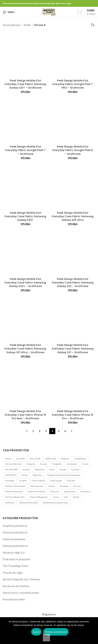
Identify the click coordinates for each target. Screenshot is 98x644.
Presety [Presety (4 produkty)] (77, 486)
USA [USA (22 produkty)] (66, 497)
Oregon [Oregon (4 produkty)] (23, 481)
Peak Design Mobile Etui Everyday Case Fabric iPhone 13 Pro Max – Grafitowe (25, 415)
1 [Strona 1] (33, 431)
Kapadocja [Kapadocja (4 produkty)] (40, 469)
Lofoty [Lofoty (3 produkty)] (25, 475)
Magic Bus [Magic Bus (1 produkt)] (37, 475)
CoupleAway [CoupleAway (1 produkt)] (80, 459)
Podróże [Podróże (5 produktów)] (71, 481)
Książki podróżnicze (15, 526)
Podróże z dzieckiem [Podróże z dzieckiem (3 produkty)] (15, 486)
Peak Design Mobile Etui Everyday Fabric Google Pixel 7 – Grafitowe (25, 150)
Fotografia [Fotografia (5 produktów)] (57, 464)
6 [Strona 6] (65, 431)
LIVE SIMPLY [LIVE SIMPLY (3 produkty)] (11, 475)
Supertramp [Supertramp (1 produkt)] (70, 491)
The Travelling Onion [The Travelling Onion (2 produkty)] (15, 497)
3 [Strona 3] (46, 431)
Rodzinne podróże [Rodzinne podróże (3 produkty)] (37, 491)
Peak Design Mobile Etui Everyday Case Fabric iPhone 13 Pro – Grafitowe (73, 415)
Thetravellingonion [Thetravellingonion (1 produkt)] (39, 497)
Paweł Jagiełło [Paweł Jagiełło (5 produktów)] (39, 481)
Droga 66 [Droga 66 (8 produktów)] (31, 464)
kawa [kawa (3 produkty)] (52, 469)
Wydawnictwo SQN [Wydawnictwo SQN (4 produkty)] (29, 503)
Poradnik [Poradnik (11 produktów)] (64, 486)
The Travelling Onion (15, 566)
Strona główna (12, 25)
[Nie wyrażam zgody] (46, 638)
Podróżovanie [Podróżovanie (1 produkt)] (37, 486)
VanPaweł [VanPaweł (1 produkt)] (10, 503)
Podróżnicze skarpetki (16, 559)
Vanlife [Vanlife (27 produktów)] (76, 497)
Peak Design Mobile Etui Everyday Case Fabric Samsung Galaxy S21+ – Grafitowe (25, 84)
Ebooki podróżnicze (15, 532)
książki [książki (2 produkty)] (63, 469)
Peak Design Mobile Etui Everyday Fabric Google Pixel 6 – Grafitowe (73, 150)
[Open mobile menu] (9, 12)
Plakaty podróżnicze (15, 546)
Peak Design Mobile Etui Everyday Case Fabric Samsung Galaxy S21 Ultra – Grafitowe (25, 349)
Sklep (27, 25)
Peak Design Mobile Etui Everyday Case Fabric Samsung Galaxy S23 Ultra (73, 216)
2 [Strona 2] (39, 431)
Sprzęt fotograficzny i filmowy (21, 579)
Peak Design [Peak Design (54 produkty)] (56, 481)
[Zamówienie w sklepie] (93, 25)
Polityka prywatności (56, 632)
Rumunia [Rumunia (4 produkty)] (55, 491)
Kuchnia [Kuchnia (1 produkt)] (75, 469)
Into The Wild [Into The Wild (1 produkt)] (11, 469)
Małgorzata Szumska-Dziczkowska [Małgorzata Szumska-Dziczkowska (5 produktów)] (64, 475)
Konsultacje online (14, 599)
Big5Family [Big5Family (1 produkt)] (51, 459)
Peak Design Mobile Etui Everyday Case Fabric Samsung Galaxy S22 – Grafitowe (73, 283)
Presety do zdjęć (13, 573)
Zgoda (36, 632)
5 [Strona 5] (59, 431)
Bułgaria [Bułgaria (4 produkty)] (65, 459)
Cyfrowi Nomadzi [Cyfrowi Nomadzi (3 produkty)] (13, 464)
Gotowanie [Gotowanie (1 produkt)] (72, 464)
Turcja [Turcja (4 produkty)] (56, 497)
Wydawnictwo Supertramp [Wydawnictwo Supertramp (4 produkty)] (55, 503)
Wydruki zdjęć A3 (14, 552)
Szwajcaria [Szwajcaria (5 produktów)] (85, 491)
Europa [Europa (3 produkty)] (43, 464)
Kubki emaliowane (14, 539)
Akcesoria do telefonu (16, 586)
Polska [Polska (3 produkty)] (52, 486)
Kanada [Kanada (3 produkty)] (26, 469)
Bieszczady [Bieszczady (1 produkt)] (35, 459)
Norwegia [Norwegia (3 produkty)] (10, 481)
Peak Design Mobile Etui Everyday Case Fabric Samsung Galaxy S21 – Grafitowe (73, 349)
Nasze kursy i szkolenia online (21, 593)
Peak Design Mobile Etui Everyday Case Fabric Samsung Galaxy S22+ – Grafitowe (25, 283)
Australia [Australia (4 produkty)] (20, 459)
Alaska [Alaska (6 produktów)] (8, 459)
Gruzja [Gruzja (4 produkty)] (85, 464)
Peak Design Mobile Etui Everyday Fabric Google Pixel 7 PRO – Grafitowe (73, 84)
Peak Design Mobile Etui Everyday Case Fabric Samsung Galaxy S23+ (25, 216)
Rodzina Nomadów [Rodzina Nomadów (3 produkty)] (14, 491)
